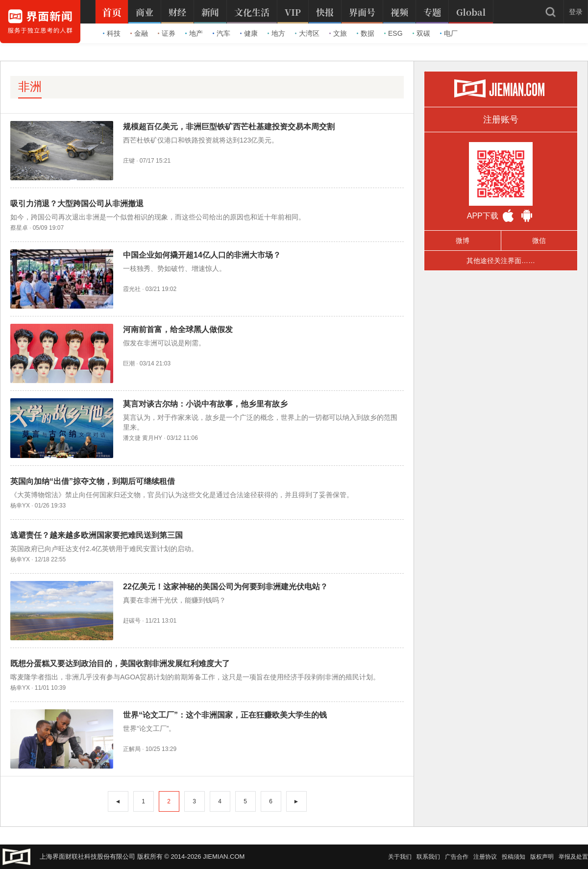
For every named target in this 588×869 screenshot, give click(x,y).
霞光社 (132, 289)
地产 (194, 33)
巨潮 (129, 363)
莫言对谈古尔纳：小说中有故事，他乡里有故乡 (205, 404)
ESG (393, 33)
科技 (112, 33)
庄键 (129, 161)
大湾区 (307, 33)
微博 (463, 241)
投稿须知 (514, 857)
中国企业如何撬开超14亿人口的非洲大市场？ (202, 255)
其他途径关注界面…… (501, 261)
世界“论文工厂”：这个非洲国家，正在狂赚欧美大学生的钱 (225, 715)
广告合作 (457, 857)
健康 (249, 33)
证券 (167, 33)
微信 (539, 241)
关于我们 (400, 857)
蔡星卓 (19, 228)
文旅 (338, 33)
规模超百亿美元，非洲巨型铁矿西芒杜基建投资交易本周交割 (229, 127)
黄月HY (152, 438)
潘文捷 (132, 438)
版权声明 (542, 857)
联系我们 (428, 857)
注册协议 (485, 857)
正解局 (132, 749)
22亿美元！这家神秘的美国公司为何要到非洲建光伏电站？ (225, 587)
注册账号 (501, 120)
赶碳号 (132, 621)
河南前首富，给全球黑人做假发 (178, 329)
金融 (139, 33)
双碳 (421, 33)
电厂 (449, 33)
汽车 (221, 33)
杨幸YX (20, 506)
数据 (366, 33)
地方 (276, 33)
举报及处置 (573, 857)
